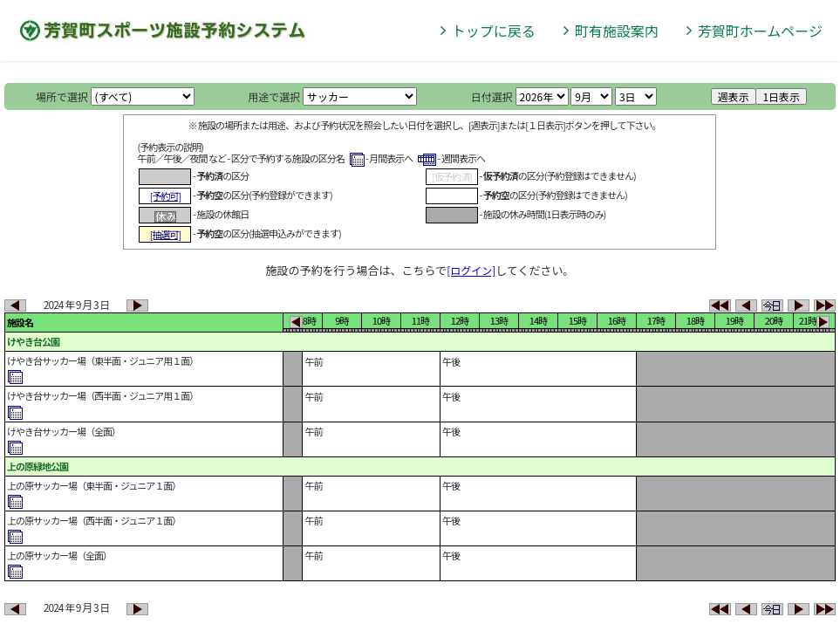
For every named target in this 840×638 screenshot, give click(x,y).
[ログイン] (471, 270)
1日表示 (781, 96)
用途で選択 (274, 96)
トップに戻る (494, 31)
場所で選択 (62, 96)
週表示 (734, 96)
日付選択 (492, 96)
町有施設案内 (617, 31)
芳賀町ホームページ (760, 31)
